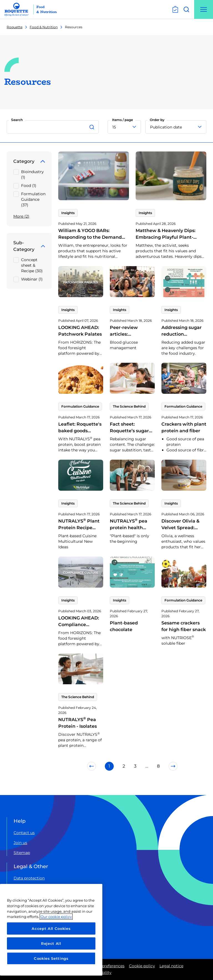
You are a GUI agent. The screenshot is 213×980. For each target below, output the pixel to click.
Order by (157, 120)
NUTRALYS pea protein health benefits (129, 528)
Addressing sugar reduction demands (182, 334)
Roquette (15, 27)
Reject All (51, 943)
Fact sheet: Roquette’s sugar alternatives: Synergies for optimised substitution (129, 441)
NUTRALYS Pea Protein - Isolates (78, 723)
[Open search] (186, 9)
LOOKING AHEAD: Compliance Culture (79, 625)
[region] (51, 930)
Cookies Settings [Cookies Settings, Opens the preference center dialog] (51, 958)
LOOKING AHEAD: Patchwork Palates (80, 331)
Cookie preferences (106, 966)
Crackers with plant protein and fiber (184, 427)
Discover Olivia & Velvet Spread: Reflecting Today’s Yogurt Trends (182, 531)
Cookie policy (142, 966)
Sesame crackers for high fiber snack (184, 626)
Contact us (24, 833)
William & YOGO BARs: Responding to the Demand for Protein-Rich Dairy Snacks (92, 237)
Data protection (29, 878)
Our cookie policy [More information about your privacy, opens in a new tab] (56, 917)
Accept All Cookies (51, 928)
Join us (20, 843)
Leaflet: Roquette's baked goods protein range (80, 431)
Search (17, 120)
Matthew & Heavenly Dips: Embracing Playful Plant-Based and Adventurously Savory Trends (166, 241)
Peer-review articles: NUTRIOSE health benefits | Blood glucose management (131, 344)
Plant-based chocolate (124, 626)
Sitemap (22, 853)
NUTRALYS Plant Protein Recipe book (79, 528)
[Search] (93, 127)
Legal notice (171, 966)
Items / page (122, 120)
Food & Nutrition (44, 27)
